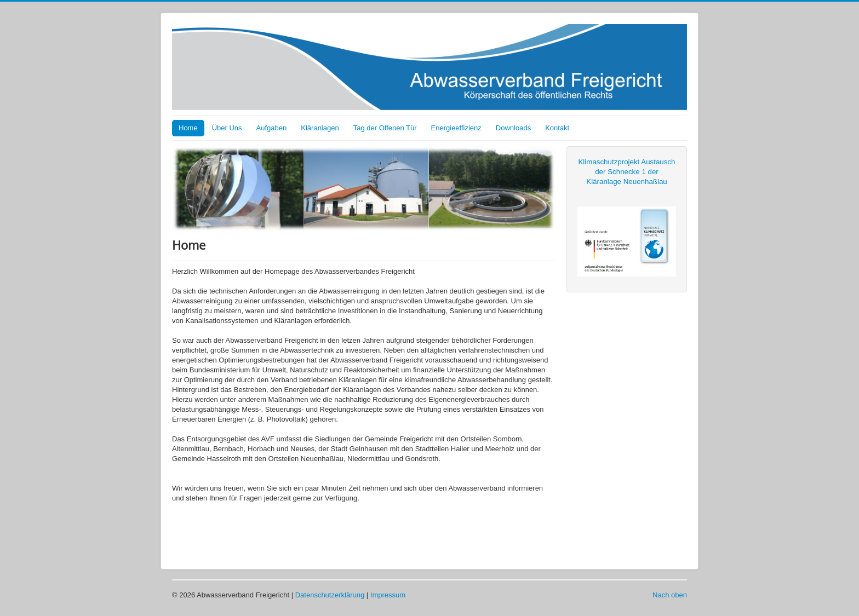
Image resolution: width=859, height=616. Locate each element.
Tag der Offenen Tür (385, 128)
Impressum (388, 595)
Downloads (513, 128)
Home (188, 128)
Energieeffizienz (456, 128)
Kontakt (557, 128)
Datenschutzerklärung (330, 595)
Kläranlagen (320, 128)
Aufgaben (272, 128)
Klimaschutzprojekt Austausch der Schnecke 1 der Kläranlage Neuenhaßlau (626, 172)
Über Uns (227, 128)
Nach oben (670, 595)
